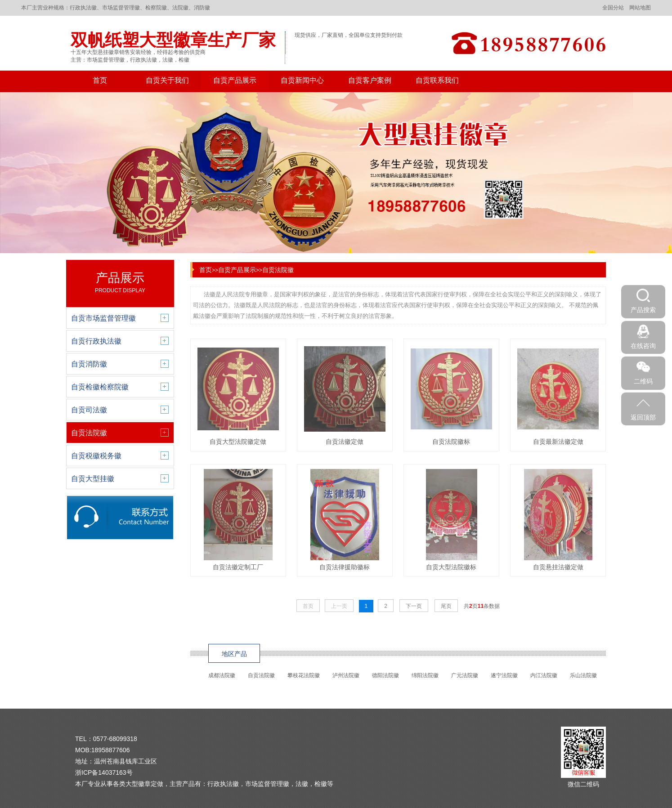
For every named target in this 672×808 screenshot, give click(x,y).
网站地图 (640, 8)
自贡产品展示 (235, 80)
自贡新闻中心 (302, 80)
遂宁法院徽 (504, 675)
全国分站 (613, 8)
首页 (100, 80)
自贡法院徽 (278, 270)
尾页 (446, 606)
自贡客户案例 (370, 80)
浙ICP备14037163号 (104, 772)
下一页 (414, 606)
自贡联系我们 (437, 80)
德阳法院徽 (385, 675)
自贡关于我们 (167, 80)
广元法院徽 (465, 675)
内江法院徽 (544, 675)
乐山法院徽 (583, 675)
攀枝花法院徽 (304, 675)
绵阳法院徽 (425, 675)
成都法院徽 (222, 675)
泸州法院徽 (346, 675)
